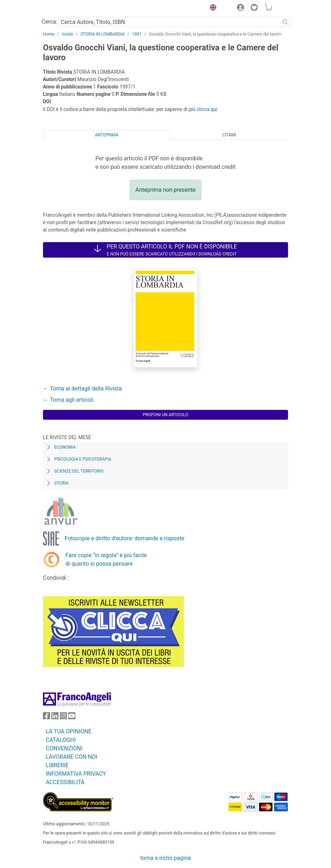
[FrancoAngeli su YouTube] (72, 717)
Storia (61, 483)
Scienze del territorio (79, 471)
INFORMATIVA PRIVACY (76, 774)
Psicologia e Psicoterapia (83, 459)
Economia (65, 447)
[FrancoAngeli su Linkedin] (55, 717)
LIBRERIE (57, 765)
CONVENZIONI (64, 748)
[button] (211, 8)
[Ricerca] (285, 22)
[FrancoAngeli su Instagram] (63, 717)
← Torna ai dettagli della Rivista (82, 389)
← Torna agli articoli (68, 400)
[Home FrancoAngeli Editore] (67, 8)
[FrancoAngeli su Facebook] (46, 717)
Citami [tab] (229, 135)
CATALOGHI (61, 740)
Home (49, 34)
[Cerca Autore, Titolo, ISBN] (169, 22)
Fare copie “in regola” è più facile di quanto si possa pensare (106, 559)
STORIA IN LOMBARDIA (102, 34)
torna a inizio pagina (165, 858)
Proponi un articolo (166, 415)
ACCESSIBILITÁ (65, 782)
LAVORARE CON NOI (71, 757)
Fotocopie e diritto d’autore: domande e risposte (124, 538)
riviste (67, 34)
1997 (137, 34)
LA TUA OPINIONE (69, 731)
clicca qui (207, 109)
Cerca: (49, 22)
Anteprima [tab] (107, 135)
